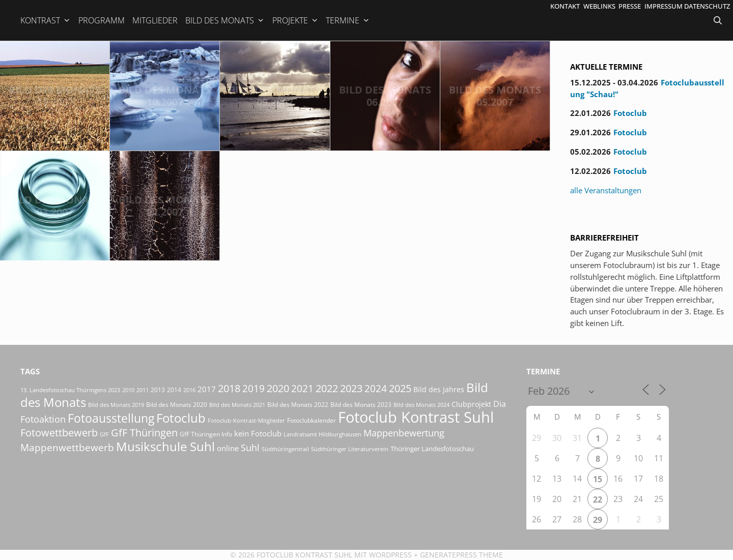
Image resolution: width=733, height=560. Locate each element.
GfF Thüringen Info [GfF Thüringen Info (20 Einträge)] (206, 434)
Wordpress (390, 555)
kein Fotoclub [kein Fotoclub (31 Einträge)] (258, 433)
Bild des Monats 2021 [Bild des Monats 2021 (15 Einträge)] (237, 405)
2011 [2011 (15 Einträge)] (143, 390)
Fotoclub (630, 113)
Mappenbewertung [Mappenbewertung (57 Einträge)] (404, 433)
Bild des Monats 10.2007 (165, 96)
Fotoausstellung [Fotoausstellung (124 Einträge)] (111, 418)
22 (598, 499)
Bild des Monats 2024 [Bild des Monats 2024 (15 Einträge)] (421, 405)
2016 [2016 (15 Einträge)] (189, 390)
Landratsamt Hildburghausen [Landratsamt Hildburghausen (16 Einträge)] (322, 434)
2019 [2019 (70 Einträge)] (253, 388)
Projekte (295, 20)
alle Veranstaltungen (606, 190)
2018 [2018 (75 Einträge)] (229, 388)
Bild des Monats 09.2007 (275, 96)
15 (598, 479)
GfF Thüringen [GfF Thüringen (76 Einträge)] (144, 433)
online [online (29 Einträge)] (228, 448)
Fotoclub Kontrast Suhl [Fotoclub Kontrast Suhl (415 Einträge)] (416, 417)
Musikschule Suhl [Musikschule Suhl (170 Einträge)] (165, 446)
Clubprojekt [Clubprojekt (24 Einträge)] (471, 404)
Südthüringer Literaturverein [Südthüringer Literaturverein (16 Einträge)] (350, 449)
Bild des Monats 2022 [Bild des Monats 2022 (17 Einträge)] (298, 404)
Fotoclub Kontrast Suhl (304, 555)
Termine (348, 20)
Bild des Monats (225, 20)
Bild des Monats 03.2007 (55, 206)
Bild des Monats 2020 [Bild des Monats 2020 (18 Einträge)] (177, 405)
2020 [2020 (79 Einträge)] (278, 388)
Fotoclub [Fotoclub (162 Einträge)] (181, 418)
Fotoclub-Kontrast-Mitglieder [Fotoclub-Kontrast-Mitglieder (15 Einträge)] (246, 420)
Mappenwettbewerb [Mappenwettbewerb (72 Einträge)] (67, 447)
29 (598, 520)
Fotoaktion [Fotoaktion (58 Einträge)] (43, 419)
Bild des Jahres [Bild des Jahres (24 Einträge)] (439, 390)
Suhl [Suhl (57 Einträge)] (250, 448)
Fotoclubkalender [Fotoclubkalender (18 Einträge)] (312, 420)
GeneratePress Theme (461, 555)
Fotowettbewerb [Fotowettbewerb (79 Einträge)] (59, 433)
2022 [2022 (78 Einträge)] (327, 388)
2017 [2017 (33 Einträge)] (207, 389)
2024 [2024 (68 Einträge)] (376, 388)
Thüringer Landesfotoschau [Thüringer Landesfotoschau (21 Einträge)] (432, 449)
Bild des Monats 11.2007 (55, 96)
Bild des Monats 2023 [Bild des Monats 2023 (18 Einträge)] (361, 405)
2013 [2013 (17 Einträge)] (158, 390)
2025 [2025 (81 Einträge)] (400, 388)
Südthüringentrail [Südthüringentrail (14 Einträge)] (285, 449)
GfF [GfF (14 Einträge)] (104, 434)
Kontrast (46, 20)
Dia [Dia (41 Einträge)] (500, 404)
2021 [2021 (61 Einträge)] (302, 388)
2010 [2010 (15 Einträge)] (128, 390)
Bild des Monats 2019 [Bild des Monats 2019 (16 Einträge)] (116, 405)
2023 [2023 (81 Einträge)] (351, 388)
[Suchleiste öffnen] (719, 20)
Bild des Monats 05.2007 (495, 96)
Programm (102, 20)
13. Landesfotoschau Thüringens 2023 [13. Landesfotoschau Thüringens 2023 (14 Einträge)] (70, 390)
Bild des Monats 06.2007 (385, 96)
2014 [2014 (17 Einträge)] (174, 390)
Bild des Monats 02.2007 (165, 206)
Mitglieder (155, 20)
